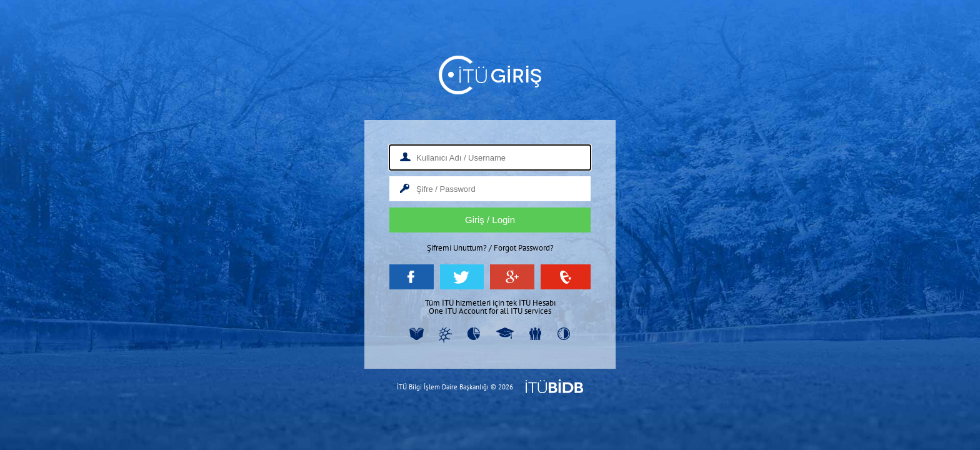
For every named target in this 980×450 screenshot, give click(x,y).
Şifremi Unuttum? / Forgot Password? (490, 248)
